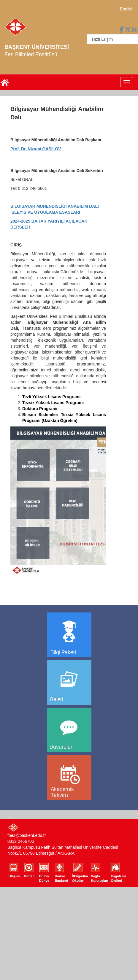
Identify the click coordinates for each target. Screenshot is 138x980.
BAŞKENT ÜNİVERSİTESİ (37, 47)
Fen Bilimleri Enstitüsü (31, 54)
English (127, 9)
